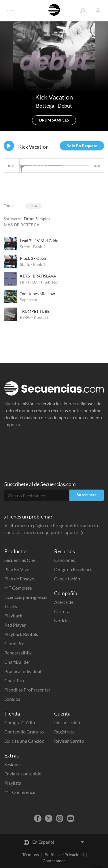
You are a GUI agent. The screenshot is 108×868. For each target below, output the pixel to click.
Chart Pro (14, 680)
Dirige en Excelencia (74, 569)
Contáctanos (54, 861)
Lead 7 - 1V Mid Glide (39, 241)
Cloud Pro (14, 643)
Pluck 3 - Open (33, 258)
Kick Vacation (33, 147)
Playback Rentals (21, 634)
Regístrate (64, 732)
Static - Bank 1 (33, 247)
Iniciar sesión (67, 722)
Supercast (29, 300)
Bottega (46, 106)
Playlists (13, 783)
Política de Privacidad (64, 855)
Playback (13, 616)
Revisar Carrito (69, 741)
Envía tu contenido (23, 774)
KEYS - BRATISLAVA (38, 276)
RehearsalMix (18, 653)
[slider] (54, 165)
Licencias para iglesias (26, 597)
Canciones (65, 560)
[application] (54, 168)
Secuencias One (20, 560)
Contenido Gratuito (24, 732)
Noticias (62, 620)
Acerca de (64, 602)
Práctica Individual (23, 671)
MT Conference (20, 792)
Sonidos (12, 699)
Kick (33, 206)
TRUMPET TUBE (35, 311)
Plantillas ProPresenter (27, 690)
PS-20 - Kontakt (34, 317)
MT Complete (18, 588)
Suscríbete (87, 495)
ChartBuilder (17, 662)
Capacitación (67, 579)
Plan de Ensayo (19, 579)
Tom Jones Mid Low (37, 294)
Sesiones (13, 764)
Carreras (63, 611)
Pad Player (15, 625)
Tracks (11, 606)
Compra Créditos (21, 722)
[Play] (9, 146)
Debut (65, 106)
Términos (31, 855)
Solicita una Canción (24, 741)
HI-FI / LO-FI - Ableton (40, 282)
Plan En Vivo (17, 569)
